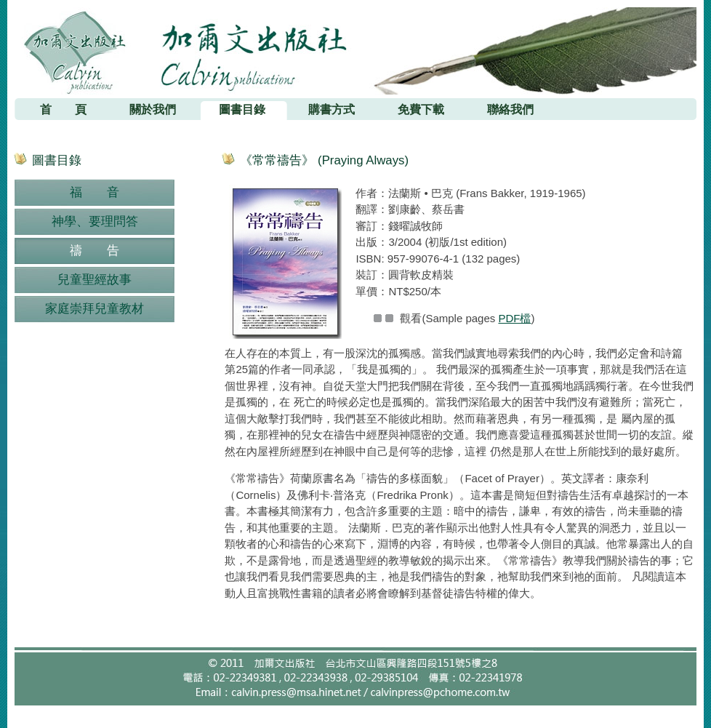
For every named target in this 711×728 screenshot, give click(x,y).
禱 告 (95, 251)
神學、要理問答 (95, 221)
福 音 (95, 192)
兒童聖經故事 (95, 280)
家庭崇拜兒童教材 (95, 309)
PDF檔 (514, 318)
